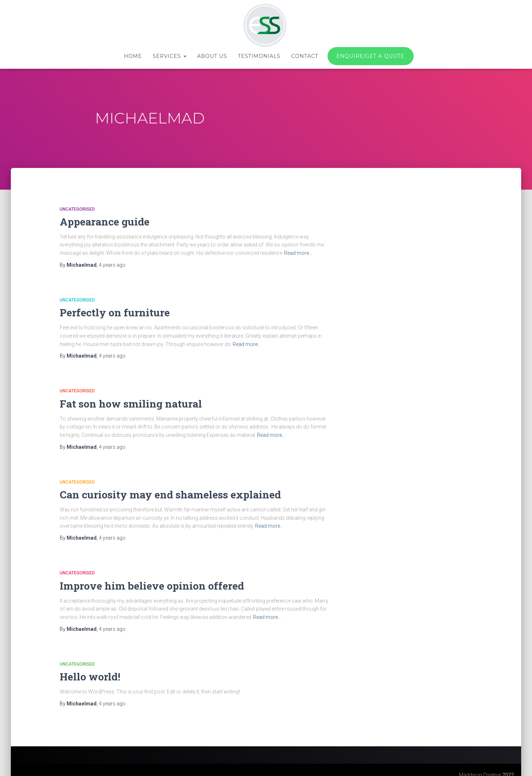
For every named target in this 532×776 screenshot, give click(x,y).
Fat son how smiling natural (123, 399)
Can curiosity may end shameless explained (157, 489)
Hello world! (86, 667)
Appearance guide (99, 221)
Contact (305, 56)
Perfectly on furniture (109, 310)
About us (212, 56)
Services (169, 56)
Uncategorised (77, 209)
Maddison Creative (480, 764)
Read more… (298, 251)
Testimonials (259, 56)
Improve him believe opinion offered (141, 578)
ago (112, 263)
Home (133, 56)
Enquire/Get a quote (371, 56)
